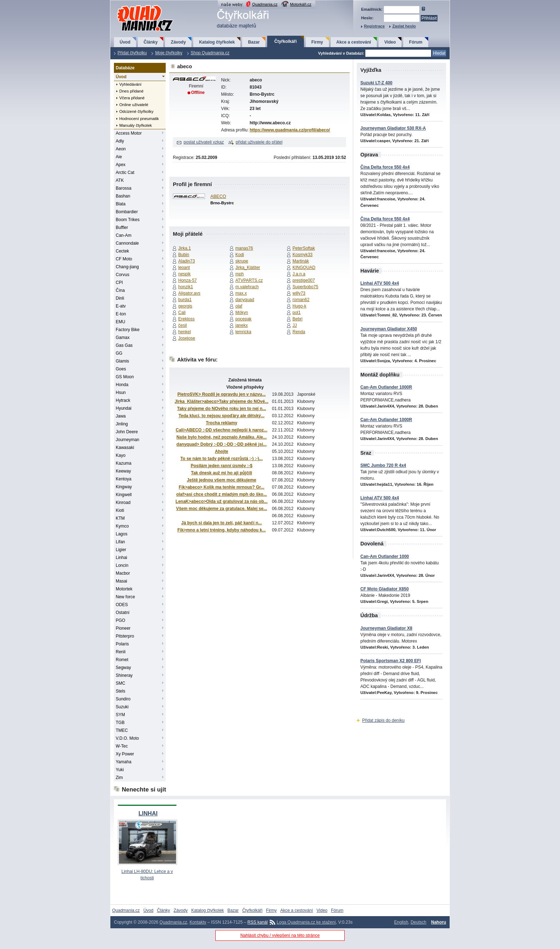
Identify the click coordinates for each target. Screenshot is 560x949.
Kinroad (123, 503)
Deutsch (419, 922)
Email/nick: (372, 9)
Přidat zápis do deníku (383, 720)
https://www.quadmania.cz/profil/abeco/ (290, 130)
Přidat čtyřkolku (132, 53)
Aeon (121, 149)
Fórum (416, 42)
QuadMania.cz (136, 6)
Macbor (123, 573)
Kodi (240, 255)
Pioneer (123, 628)
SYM (120, 715)
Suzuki (122, 707)
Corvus (122, 275)
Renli (121, 652)
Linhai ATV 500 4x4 (380, 283)
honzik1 (186, 287)
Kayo (121, 455)
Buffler (122, 228)
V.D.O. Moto (127, 738)
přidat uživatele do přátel (259, 142)
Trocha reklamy (221, 423)
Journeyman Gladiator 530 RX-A (393, 128)
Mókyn (242, 313)
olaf (239, 306)
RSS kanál (258, 922)
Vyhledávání (130, 84)
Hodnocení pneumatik (139, 119)
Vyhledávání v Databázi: (341, 53)
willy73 (299, 293)
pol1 (297, 313)
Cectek (122, 251)
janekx (242, 325)
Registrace (374, 26)
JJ (295, 325)
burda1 (185, 300)
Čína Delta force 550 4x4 (385, 167)
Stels (121, 691)
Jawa (121, 416)
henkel (184, 332)
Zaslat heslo (404, 26)
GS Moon (125, 377)
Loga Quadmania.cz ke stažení (306, 922)
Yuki (120, 770)
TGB (120, 723)
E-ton (121, 314)
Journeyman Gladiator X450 (389, 329)
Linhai (121, 558)
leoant (184, 268)
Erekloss (186, 319)
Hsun (121, 393)
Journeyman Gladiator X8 (386, 628)
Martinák (301, 261)
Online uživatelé (134, 105)
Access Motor (129, 133)
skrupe (242, 261)
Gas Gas (124, 345)
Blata (121, 204)
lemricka (243, 332)
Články (151, 42)
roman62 (301, 300)
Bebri (297, 319)
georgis (185, 306)
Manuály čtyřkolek (136, 125)
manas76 (244, 248)
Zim (119, 778)
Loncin (122, 565)
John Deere (127, 432)
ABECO (218, 196)
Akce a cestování (354, 42)
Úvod (125, 42)
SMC (121, 683)
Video (390, 42)
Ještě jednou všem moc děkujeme (221, 480)
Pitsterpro (125, 636)
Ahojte (222, 451)
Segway (123, 668)
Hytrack (123, 400)
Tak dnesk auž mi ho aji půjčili (222, 473)
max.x (241, 293)
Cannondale (127, 243)
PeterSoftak (304, 248)
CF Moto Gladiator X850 (384, 589)
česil (182, 325)
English (401, 922)
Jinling (122, 424)
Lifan (120, 542)
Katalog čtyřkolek (217, 42)
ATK (120, 180)
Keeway (123, 471)
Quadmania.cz (265, 4)
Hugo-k (299, 306)
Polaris (122, 644)
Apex (121, 165)
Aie (119, 157)
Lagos (122, 534)
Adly (120, 141)
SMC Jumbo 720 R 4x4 (383, 465)
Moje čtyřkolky (169, 53)
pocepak (243, 319)
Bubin (184, 255)
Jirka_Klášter (248, 268)
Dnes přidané (131, 91)
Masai (121, 581)
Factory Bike (128, 330)
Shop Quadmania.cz (210, 53)
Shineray (124, 675)
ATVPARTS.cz (249, 280)
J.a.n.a (299, 274)
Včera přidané (132, 98)
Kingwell (124, 495)
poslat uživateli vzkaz (204, 142)
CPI (119, 283)
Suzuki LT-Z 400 (376, 83)
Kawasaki (125, 448)
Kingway (124, 487)
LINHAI (148, 813)
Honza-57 (187, 280)
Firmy (317, 42)
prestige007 (304, 280)
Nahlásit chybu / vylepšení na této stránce (280, 935)
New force (125, 597)
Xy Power (125, 754)
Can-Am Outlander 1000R (386, 387)
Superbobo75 (305, 287)
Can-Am (124, 235)
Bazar (254, 42)
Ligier (121, 550)
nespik (184, 274)
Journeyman (127, 440)
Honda (122, 385)
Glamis (122, 361)
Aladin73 (187, 261)
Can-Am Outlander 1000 (385, 556)
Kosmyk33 (302, 255)
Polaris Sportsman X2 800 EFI (391, 661)
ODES (122, 605)
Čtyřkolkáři (286, 41)
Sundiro (123, 699)
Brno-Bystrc (222, 203)
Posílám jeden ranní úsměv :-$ (222, 466)
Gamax (123, 338)
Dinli (120, 298)
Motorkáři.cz (301, 4)
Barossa (124, 188)
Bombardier (127, 212)
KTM (120, 518)
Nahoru (439, 922)
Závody (178, 42)
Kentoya (124, 479)
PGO (121, 620)
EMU (121, 322)
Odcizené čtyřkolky (136, 111)
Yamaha (124, 762)
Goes (121, 369)
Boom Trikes (128, 220)
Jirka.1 (184, 248)
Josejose (187, 338)
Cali (182, 313)
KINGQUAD (304, 268)
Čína (120, 290)
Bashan (123, 196)
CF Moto (124, 259)
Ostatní (123, 613)
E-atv (121, 306)
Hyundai (124, 408)
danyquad (245, 300)
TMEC (122, 730)
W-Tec (122, 746)
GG (119, 353)
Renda (299, 332)
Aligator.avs (189, 293)
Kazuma (124, 463)
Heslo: (367, 18)
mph (239, 274)
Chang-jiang (127, 267)
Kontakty (198, 922)
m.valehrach (247, 287)
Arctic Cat (125, 173)
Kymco (122, 526)
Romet (122, 660)
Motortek (124, 589)
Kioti (120, 510)
